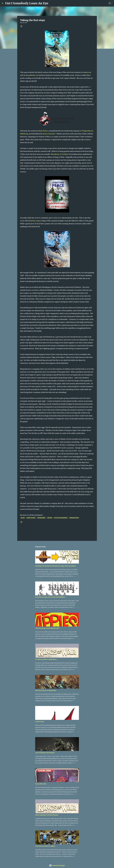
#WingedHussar (74, 518)
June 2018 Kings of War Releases (45, 753)
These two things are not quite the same (47, 628)
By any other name (41, 784)
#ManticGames (31, 518)
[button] (21, 26)
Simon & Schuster (49, 134)
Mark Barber (43, 131)
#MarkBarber (41, 518)
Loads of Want (40, 722)
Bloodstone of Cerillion (60, 154)
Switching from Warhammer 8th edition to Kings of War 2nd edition (55, 566)
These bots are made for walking (45, 846)
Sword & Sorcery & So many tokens (46, 690)
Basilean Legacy (35, 221)
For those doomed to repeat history (46, 659)
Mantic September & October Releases (47, 815)
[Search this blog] (103, 3)
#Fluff (23, 518)
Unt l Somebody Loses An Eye (27, 3)
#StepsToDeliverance (61, 518)
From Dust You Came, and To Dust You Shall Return (50, 597)
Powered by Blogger (57, 865)
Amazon (86, 72)
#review (50, 518)
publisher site (34, 75)
